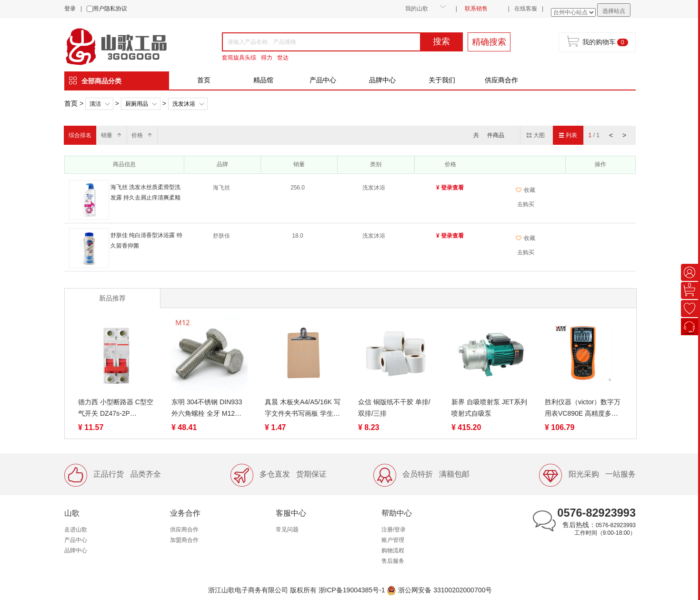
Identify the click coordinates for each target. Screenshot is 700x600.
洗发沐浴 (184, 104)
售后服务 (393, 561)
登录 (70, 9)
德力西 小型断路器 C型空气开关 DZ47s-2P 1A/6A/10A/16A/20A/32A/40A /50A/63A (116, 409)
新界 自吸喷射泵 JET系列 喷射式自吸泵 (489, 408)
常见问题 (287, 530)
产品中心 (323, 80)
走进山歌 (76, 530)
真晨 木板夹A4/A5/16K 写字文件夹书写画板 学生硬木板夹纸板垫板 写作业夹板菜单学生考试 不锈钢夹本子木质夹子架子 (303, 409)
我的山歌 (417, 9)
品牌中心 (382, 80)
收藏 (525, 190)
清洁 (95, 104)
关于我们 (442, 80)
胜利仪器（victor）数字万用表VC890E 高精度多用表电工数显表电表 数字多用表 (583, 409)
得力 (267, 58)
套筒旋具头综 (239, 58)
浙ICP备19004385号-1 (352, 590)
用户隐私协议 (110, 9)
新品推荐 (112, 298)
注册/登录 (394, 530)
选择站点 (614, 11)
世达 (283, 58)
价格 (137, 135)
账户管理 (393, 540)
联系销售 (476, 9)
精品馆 (263, 80)
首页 (204, 80)
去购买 (526, 204)
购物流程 (393, 550)
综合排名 (80, 135)
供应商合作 (501, 80)
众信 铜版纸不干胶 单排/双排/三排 (394, 408)
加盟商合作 (184, 540)
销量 (107, 135)
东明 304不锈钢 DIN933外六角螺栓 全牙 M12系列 (207, 409)
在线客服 (526, 9)
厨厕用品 (137, 104)
